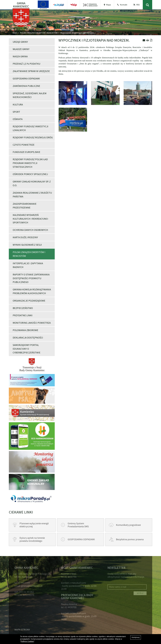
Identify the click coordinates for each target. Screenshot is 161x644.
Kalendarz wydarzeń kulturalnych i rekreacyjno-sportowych (31, 219)
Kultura (18, 104)
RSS (137, 5)
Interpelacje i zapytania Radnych (28, 265)
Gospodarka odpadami (26, 78)
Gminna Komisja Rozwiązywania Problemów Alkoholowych (32, 291)
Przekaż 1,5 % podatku (26, 64)
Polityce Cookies (27, 641)
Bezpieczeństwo (23, 308)
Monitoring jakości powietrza (32, 323)
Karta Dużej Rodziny (25, 237)
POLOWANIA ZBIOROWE (25, 330)
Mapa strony (22, 629)
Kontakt (122, 5)
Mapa (107, 5)
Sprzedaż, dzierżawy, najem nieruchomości (30, 95)
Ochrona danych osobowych (30, 230)
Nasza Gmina (20, 56)
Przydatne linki (23, 315)
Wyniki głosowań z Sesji (27, 245)
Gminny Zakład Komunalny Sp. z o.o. (32, 183)
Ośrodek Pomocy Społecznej (30, 174)
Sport (16, 112)
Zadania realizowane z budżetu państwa (32, 195)
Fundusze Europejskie (26, 152)
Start (15, 33)
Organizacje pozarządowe (29, 301)
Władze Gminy (21, 49)
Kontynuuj (136, 637)
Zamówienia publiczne (26, 86)
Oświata (18, 119)
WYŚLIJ (140, 593)
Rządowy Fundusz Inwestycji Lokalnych (31, 128)
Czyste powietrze (24, 145)
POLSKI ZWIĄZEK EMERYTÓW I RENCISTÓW (39, 33)
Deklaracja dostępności (28, 338)
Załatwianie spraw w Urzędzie (31, 71)
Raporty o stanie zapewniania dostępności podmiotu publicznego (31, 278)
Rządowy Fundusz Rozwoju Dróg (33, 137)
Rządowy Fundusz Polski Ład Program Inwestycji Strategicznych (30, 163)
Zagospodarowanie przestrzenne (25, 206)
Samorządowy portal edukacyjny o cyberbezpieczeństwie (27, 349)
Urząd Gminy (20, 42)
